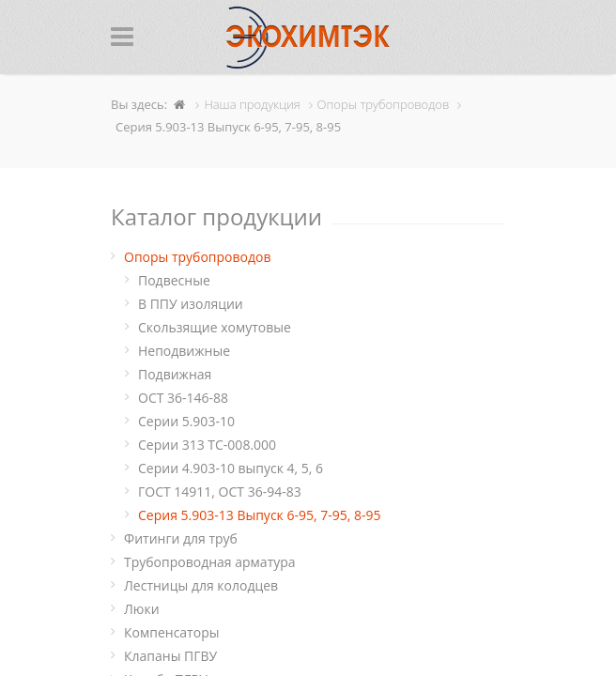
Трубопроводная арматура (210, 562)
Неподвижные (184, 351)
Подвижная (175, 374)
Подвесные (174, 280)
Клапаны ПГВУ (170, 656)
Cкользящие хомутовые (215, 327)
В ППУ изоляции (191, 304)
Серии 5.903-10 (186, 421)
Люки (142, 609)
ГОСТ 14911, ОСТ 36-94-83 (220, 492)
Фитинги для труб (181, 538)
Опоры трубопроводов (198, 257)
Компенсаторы (171, 632)
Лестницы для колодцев (201, 585)
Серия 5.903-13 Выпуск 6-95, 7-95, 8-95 (260, 515)
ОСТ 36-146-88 (183, 398)
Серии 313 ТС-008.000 (207, 445)
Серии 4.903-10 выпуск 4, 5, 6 (231, 468)
